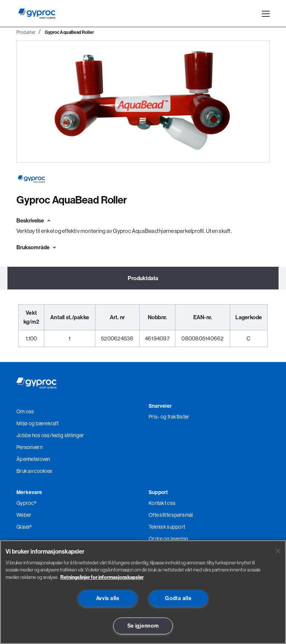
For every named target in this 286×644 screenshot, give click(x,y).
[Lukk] (278, 551)
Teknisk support (167, 527)
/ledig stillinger (67, 435)
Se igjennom (143, 626)
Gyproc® (26, 503)
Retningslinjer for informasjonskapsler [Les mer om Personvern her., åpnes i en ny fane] (102, 577)
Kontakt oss (162, 503)
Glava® (24, 527)
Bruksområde (33, 247)
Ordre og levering (169, 539)
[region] (143, 592)
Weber (24, 515)
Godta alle (178, 598)
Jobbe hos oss (33, 435)
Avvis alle (108, 598)
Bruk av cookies (34, 471)
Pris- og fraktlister (169, 417)
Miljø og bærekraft (37, 423)
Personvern (29, 447)
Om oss (25, 411)
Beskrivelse (30, 220)
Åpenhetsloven (33, 459)
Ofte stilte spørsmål (171, 515)
